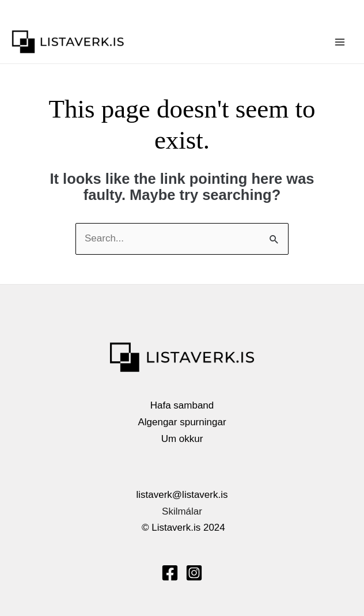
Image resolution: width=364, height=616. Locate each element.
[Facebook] (170, 573)
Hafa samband (182, 405)
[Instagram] (194, 573)
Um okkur (182, 439)
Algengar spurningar (182, 422)
